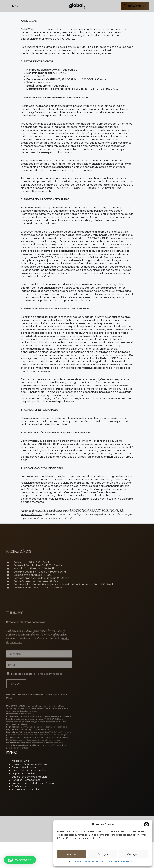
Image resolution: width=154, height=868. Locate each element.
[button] (146, 824)
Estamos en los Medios (26, 790)
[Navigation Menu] (13, 6)
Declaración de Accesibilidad (30, 764)
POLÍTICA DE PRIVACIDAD (105, 862)
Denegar (103, 854)
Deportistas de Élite (24, 774)
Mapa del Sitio (20, 761)
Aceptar (72, 854)
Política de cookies (81, 862)
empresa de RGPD (32, 514)
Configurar (134, 854)
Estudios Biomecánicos (26, 780)
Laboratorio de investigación (29, 777)
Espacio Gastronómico (26, 767)
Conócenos (19, 786)
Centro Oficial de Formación (29, 770)
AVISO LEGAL (127, 862)
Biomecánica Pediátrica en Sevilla (33, 783)
